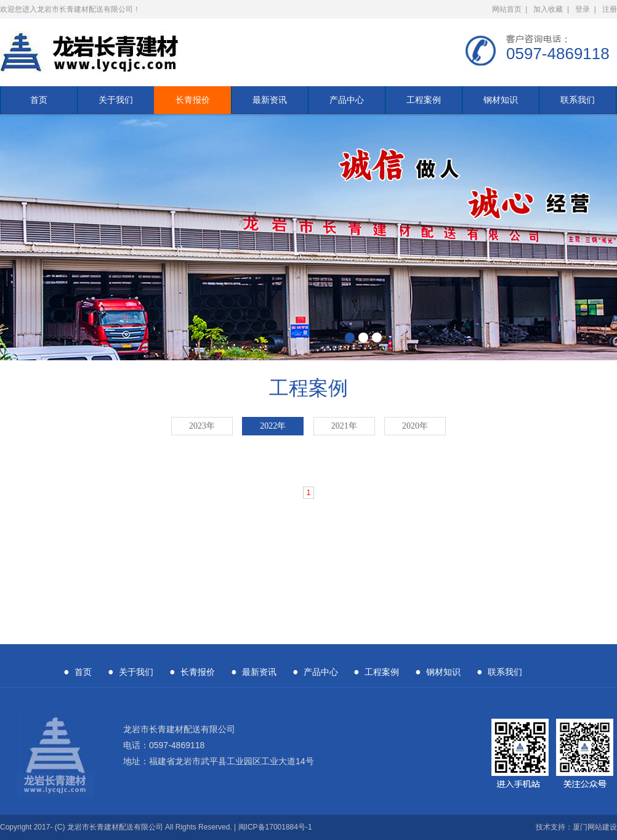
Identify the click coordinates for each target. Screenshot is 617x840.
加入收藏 (548, 9)
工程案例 (424, 100)
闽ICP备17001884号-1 (275, 827)
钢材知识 (501, 100)
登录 (583, 9)
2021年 (344, 426)
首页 (39, 100)
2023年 (202, 426)
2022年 (273, 426)
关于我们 (116, 100)
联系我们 (578, 100)
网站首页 (507, 9)
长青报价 (193, 100)
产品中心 (347, 100)
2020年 (415, 426)
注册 (610, 9)
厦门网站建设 (595, 827)
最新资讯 (270, 100)
